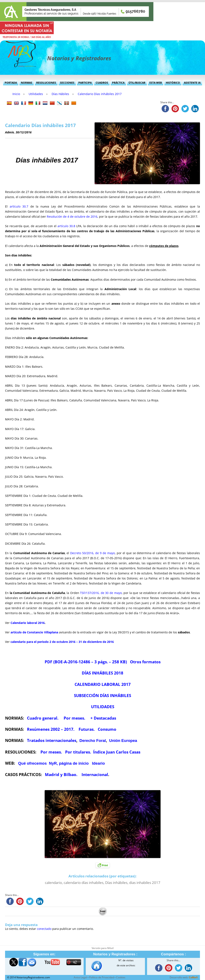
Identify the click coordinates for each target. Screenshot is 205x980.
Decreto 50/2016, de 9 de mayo (92, 553)
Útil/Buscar (137, 83)
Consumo (107, 729)
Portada (11, 83)
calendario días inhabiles (84, 883)
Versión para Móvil (103, 948)
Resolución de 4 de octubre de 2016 (72, 217)
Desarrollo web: (184, 977)
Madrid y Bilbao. (61, 774)
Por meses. (75, 718)
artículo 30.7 (19, 206)
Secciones (67, 83)
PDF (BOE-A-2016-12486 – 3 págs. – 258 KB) (86, 662)
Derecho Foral (93, 741)
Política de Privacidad (102, 977)
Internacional (95, 774)
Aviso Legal (80, 977)
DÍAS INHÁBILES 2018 (102, 673)
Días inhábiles (116, 883)
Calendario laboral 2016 (28, 623)
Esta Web (156, 83)
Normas (27, 83)
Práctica (118, 83)
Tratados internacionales (52, 740)
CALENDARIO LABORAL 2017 (103, 684)
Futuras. (87, 729)
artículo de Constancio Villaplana (34, 632)
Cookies (121, 977)
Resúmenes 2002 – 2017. (51, 729)
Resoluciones (46, 83)
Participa (85, 83)
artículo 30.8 (66, 226)
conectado (44, 929)
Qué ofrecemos (32, 763)
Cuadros (102, 83)
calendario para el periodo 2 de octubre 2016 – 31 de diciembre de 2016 (62, 642)
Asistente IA (192, 83)
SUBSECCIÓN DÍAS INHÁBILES (102, 695)
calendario (53, 883)
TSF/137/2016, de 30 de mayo (101, 593)
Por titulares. (78, 752)
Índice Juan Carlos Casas (117, 752)
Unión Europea (123, 741)
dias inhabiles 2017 (145, 883)
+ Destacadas (103, 718)
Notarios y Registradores (79, 58)
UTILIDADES (103, 707)
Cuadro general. (43, 718)
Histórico (173, 83)
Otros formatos (145, 662)
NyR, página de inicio (69, 763)
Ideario (98, 763)
